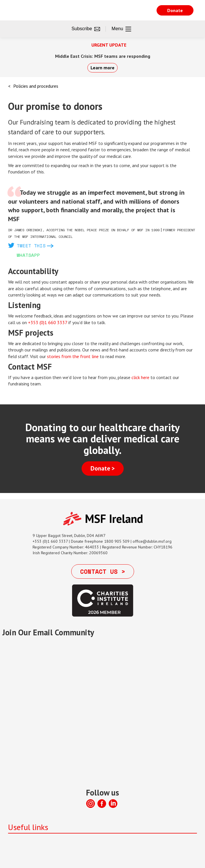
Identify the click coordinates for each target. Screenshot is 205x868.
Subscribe (86, 29)
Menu (121, 29)
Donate (175, 10)
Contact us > (103, 571)
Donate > (103, 468)
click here (140, 377)
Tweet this (31, 246)
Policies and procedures (36, 86)
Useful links (28, 827)
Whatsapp (28, 255)
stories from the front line (73, 356)
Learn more (102, 68)
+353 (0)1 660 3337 (48, 322)
